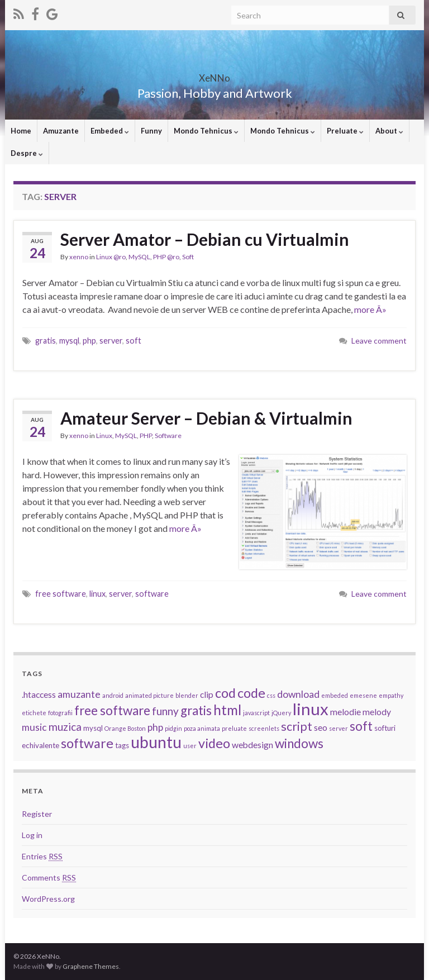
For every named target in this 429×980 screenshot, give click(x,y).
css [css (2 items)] (271, 695)
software (152, 594)
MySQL (139, 257)
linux (97, 594)
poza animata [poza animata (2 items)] (202, 728)
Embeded (110, 131)
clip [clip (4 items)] (207, 694)
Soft (188, 257)
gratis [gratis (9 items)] (196, 710)
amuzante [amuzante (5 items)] (79, 694)
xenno (79, 257)
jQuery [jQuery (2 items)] (281, 713)
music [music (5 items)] (34, 727)
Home (21, 131)
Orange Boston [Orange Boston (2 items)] (125, 728)
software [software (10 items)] (87, 743)
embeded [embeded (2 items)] (335, 695)
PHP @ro (166, 257)
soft (134, 341)
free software (61, 594)
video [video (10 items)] (214, 743)
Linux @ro (111, 257)
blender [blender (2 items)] (187, 695)
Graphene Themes (91, 966)
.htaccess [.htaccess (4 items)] (39, 694)
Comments (49, 877)
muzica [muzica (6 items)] (65, 727)
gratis (46, 341)
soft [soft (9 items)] (361, 726)
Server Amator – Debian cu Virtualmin (205, 239)
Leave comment (379, 341)
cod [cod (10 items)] (225, 693)
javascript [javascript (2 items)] (256, 713)
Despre (27, 153)
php (89, 341)
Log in (32, 835)
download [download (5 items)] (298, 694)
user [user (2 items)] (190, 746)
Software (168, 436)
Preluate (345, 131)
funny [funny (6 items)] (165, 711)
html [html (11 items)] (227, 710)
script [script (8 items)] (297, 726)
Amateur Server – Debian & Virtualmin (206, 418)
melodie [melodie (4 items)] (345, 712)
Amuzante (61, 131)
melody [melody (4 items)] (377, 712)
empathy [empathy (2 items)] (391, 695)
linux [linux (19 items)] (311, 709)
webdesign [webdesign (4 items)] (252, 745)
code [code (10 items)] (251, 693)
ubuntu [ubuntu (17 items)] (156, 742)
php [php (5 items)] (155, 727)
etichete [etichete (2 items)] (34, 713)
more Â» (370, 309)
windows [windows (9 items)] (299, 743)
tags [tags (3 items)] (122, 745)
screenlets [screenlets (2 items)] (264, 728)
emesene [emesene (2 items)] (363, 695)
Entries (42, 856)
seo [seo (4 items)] (321, 727)
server (111, 341)
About (389, 131)
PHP (146, 436)
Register (37, 814)
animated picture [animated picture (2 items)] (149, 695)
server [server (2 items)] (339, 728)
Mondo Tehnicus (206, 131)
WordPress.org (48, 899)
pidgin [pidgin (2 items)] (173, 728)
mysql (69, 341)
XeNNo (214, 75)
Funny (151, 131)
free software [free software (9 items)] (112, 710)
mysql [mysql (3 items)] (93, 728)
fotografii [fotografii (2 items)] (60, 713)
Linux (104, 436)
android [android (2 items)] (113, 695)
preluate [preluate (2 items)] (234, 728)
